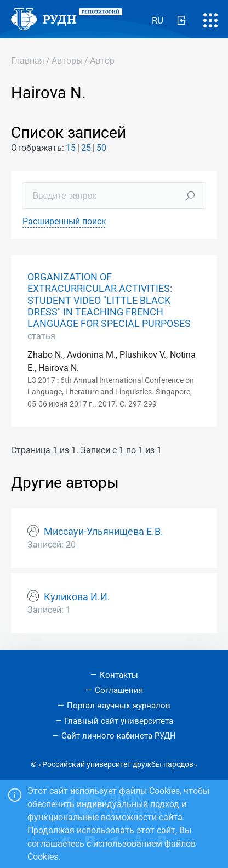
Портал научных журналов (119, 706)
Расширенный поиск (64, 221)
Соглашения (119, 690)
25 (86, 148)
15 (71, 148)
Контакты (119, 675)
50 (101, 148)
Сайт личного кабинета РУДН (119, 736)
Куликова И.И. (77, 597)
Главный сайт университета (119, 721)
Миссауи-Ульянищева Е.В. (104, 532)
